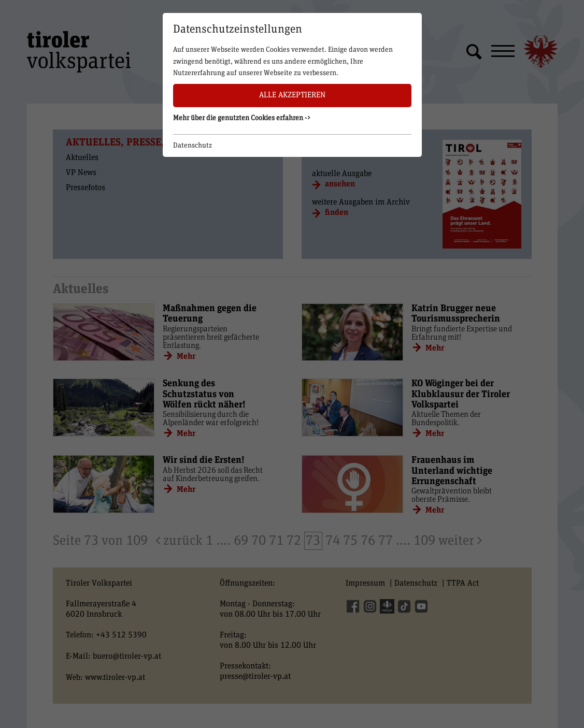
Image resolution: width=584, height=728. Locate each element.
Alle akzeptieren (292, 95)
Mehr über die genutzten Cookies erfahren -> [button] (242, 118)
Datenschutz (193, 145)
